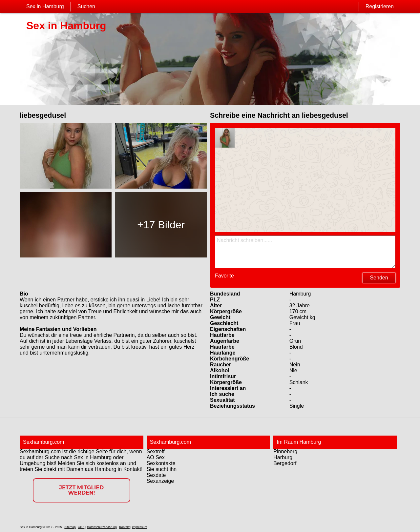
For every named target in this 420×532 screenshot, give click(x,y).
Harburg (283, 457)
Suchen (86, 6)
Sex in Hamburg (45, 6)
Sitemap (70, 527)
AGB (81, 527)
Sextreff (156, 451)
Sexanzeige (160, 481)
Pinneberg (285, 451)
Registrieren (380, 6)
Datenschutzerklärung (102, 527)
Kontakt (124, 527)
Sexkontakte (161, 463)
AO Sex (156, 457)
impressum (140, 527)
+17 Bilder (161, 225)
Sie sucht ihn (162, 469)
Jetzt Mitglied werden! (81, 490)
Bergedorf (285, 463)
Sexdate (156, 475)
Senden (379, 278)
